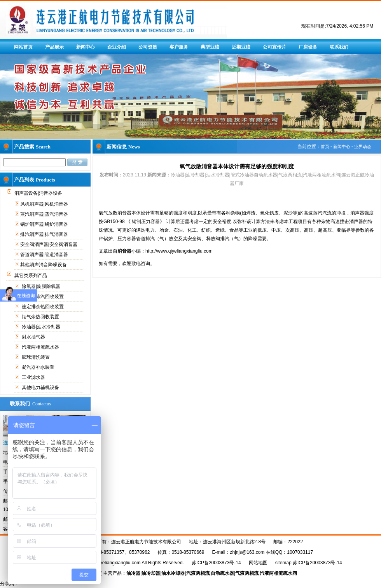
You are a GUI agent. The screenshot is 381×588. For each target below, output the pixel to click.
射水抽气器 (34, 337)
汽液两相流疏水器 (41, 347)
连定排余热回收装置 (43, 307)
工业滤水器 (34, 377)
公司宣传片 (274, 47)
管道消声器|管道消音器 (45, 255)
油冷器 (133, 573)
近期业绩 (241, 47)
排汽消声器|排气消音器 (45, 234)
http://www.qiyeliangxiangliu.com (179, 251)
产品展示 (54, 47)
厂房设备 (308, 47)
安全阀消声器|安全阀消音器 (49, 244)
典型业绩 (210, 47)
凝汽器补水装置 (39, 367)
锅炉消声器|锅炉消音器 (45, 224)
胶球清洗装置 (36, 357)
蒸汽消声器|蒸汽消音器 (45, 214)
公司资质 (148, 47)
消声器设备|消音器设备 (39, 193)
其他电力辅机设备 (41, 387)
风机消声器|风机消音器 (45, 204)
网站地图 (258, 563)
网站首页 (23, 47)
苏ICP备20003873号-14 (216, 563)
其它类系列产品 (31, 276)
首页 (325, 147)
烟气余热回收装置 (41, 317)
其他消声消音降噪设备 (44, 265)
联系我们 (339, 47)
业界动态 (363, 147)
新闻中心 (86, 47)
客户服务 (179, 47)
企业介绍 (117, 47)
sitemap (283, 563)
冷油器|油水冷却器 (42, 327)
